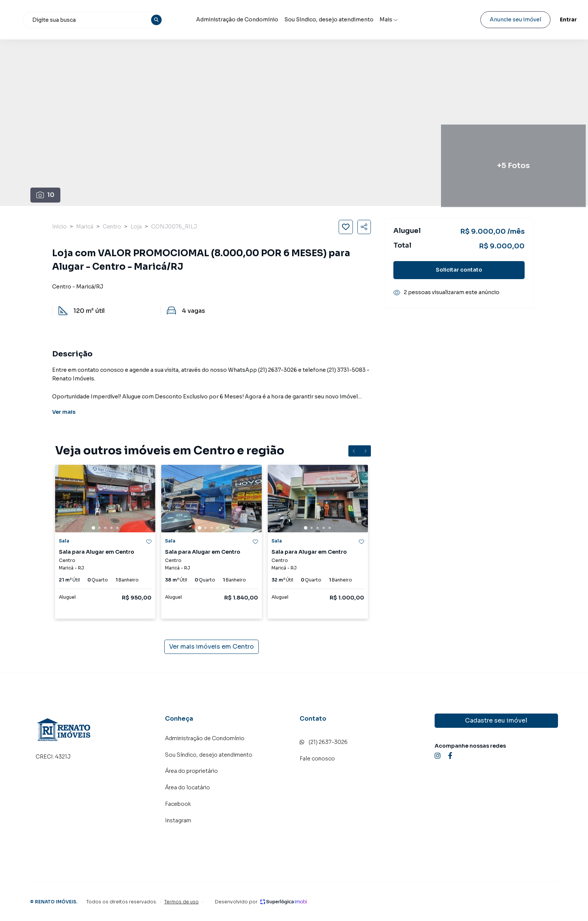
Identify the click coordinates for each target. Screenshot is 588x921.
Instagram (178, 820)
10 (45, 195)
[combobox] (165, 20)
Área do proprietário (191, 771)
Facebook (178, 804)
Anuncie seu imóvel (496, 20)
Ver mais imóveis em (211, 647)
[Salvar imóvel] (346, 227)
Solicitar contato (459, 270)
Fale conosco (317, 759)
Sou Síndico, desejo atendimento (373, 20)
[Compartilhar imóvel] (364, 227)
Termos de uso (181, 902)
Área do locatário (187, 787)
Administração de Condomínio (286, 20)
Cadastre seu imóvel (496, 720)
